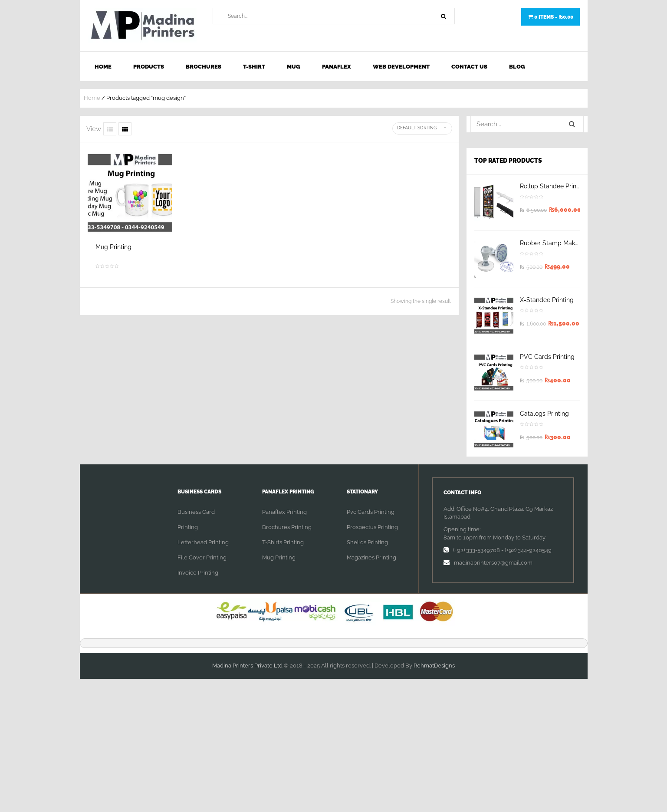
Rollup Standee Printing (554, 186)
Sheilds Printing (367, 542)
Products (149, 67)
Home (103, 67)
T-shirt (254, 67)
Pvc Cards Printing (371, 512)
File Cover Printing (202, 557)
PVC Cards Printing (547, 357)
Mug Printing (113, 247)
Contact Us (469, 67)
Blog (517, 67)
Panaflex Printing (284, 512)
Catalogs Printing (544, 414)
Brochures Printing (287, 527)
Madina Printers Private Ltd (247, 666)
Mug (294, 67)
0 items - (550, 17)
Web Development (401, 67)
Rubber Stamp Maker (550, 243)
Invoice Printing (198, 573)
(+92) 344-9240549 (528, 550)
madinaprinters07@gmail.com (493, 563)
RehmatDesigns (434, 666)
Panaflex (337, 67)
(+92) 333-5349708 (476, 550)
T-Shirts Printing (283, 542)
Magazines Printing (371, 557)
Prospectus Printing (372, 527)
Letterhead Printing (203, 542)
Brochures (204, 67)
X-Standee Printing (547, 300)
